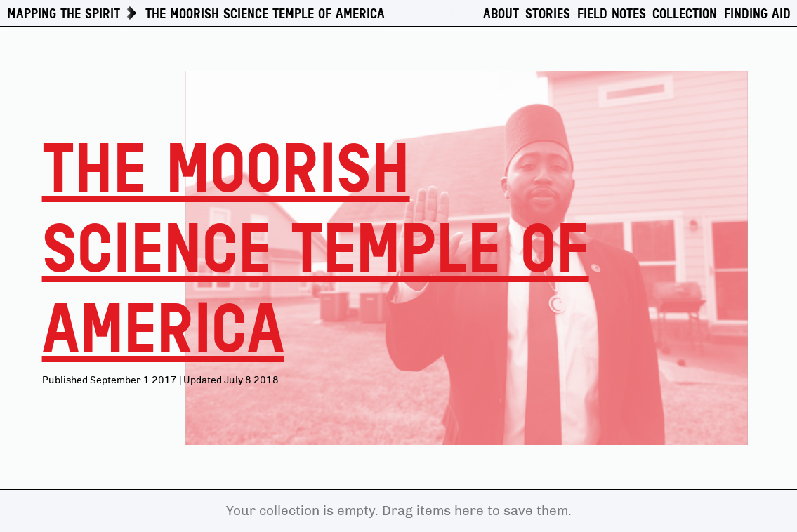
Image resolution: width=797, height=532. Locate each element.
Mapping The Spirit (64, 14)
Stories (548, 14)
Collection (685, 14)
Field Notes (612, 14)
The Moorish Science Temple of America (265, 14)
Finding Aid (757, 14)
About (501, 14)
